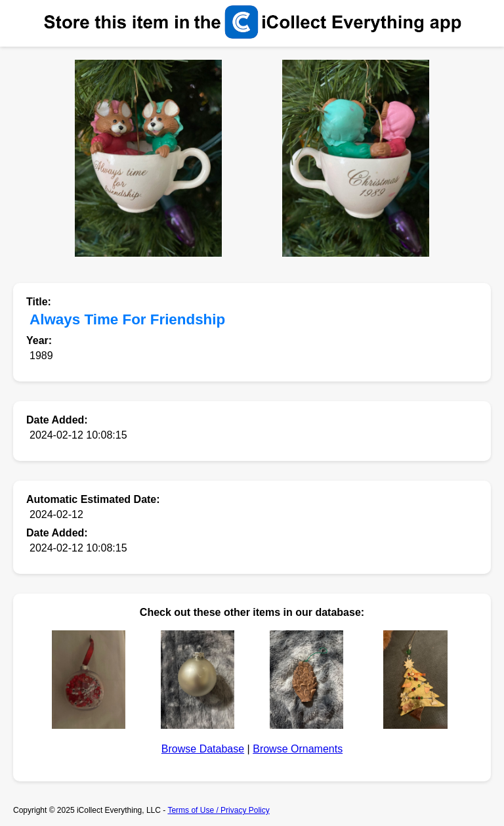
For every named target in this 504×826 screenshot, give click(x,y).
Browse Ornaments (298, 749)
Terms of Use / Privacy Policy (218, 810)
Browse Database (203, 749)
